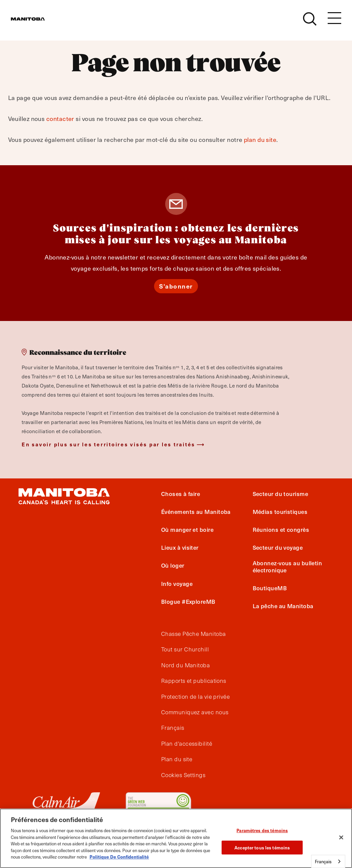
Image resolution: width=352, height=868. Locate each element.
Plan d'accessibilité (187, 744)
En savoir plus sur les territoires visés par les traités (108, 444)
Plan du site (177, 759)
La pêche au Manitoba (283, 606)
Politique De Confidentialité (119, 857)
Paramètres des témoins (262, 830)
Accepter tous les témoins (262, 848)
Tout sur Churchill (185, 649)
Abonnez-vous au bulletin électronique (287, 566)
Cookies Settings (183, 775)
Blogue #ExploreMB (188, 601)
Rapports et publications (194, 681)
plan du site (260, 139)
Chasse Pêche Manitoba (193, 634)
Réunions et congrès (281, 529)
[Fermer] (341, 838)
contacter (60, 118)
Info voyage (177, 584)
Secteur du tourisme (281, 494)
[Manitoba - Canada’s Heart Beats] (36, 23)
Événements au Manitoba (196, 512)
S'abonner (176, 286)
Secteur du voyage (278, 547)
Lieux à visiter (180, 547)
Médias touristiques (280, 512)
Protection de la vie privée (195, 697)
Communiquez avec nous (195, 712)
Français (173, 728)
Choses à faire (181, 494)
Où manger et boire (187, 529)
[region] (176, 838)
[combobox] (328, 861)
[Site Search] (310, 23)
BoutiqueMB (270, 588)
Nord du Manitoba (185, 665)
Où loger (173, 565)
